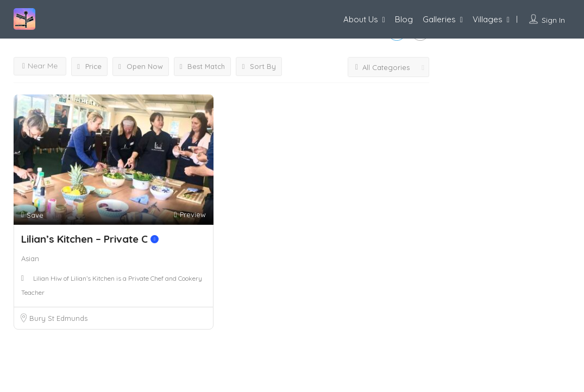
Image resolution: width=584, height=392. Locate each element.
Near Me (40, 66)
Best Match (203, 66)
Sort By (259, 66)
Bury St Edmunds (58, 318)
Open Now (141, 66)
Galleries (439, 19)
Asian (30, 258)
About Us (361, 19)
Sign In (553, 20)
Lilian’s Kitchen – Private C (90, 239)
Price (89, 66)
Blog (404, 19)
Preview (190, 215)
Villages (488, 19)
